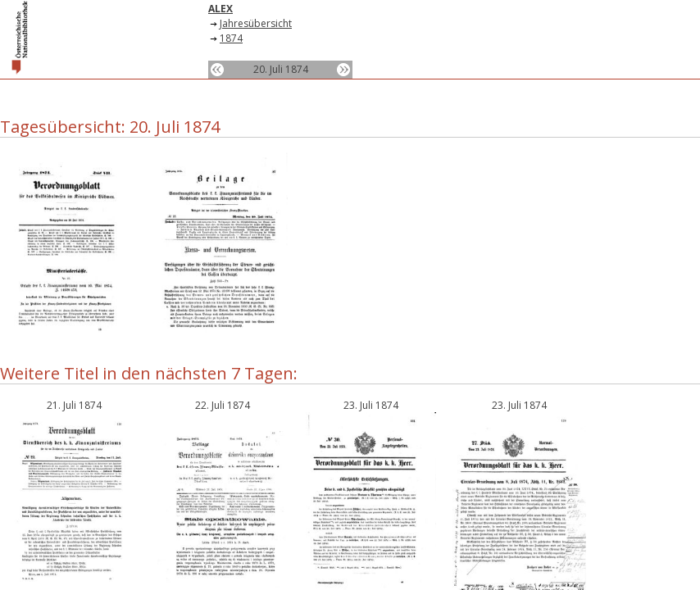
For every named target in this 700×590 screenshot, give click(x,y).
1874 (231, 38)
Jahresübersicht (256, 23)
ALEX (220, 9)
